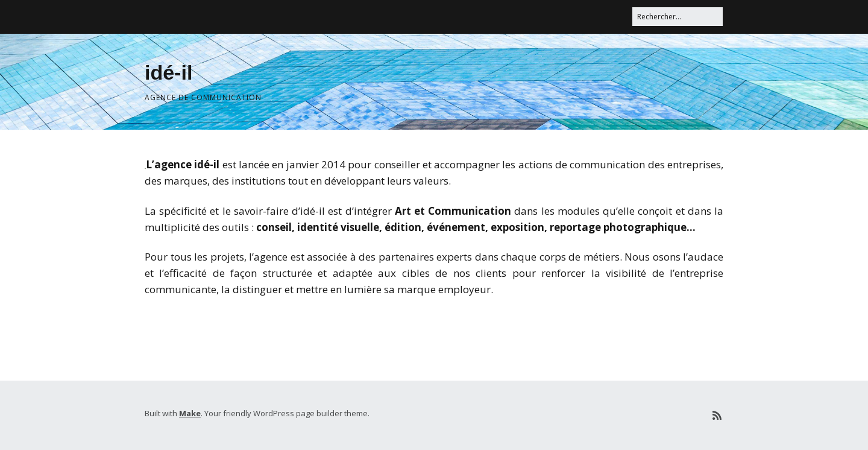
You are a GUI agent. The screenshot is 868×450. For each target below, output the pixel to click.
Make (190, 413)
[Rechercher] (678, 17)
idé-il (168, 72)
